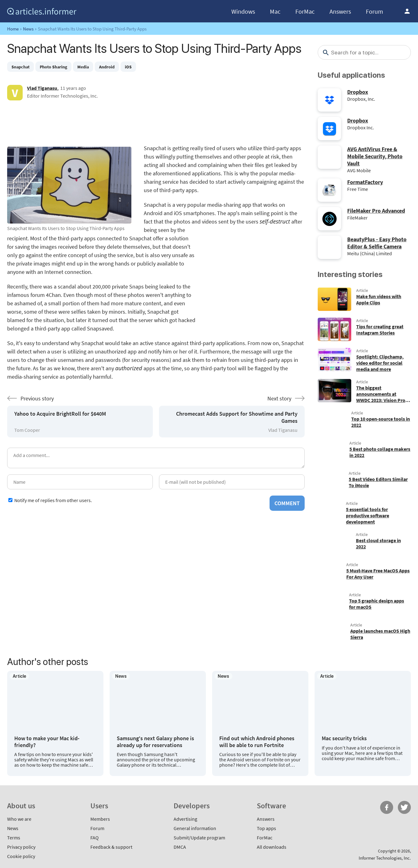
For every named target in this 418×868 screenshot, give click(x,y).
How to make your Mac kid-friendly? (47, 742)
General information (195, 828)
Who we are (19, 819)
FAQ (95, 838)
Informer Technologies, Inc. (385, 858)
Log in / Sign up (407, 11)
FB (387, 807)
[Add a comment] (156, 458)
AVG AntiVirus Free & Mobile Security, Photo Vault (375, 156)
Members (100, 819)
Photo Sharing (53, 67)
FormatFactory (365, 182)
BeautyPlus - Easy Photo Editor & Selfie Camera (377, 243)
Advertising (185, 819)
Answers (340, 11)
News (28, 29)
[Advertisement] (156, 122)
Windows (243, 11)
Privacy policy (21, 847)
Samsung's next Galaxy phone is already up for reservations (155, 742)
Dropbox (358, 92)
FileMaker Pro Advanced (376, 211)
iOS (128, 67)
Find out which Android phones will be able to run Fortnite (257, 742)
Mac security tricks (344, 738)
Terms (14, 838)
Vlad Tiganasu (42, 88)
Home (13, 29)
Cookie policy (21, 856)
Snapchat (20, 67)
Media (83, 67)
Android (107, 67)
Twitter (404, 807)
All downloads (272, 847)
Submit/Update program (199, 838)
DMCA (180, 847)
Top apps (266, 828)
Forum (375, 11)
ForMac (305, 11)
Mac (275, 11)
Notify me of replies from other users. (53, 500)
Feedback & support (111, 847)
